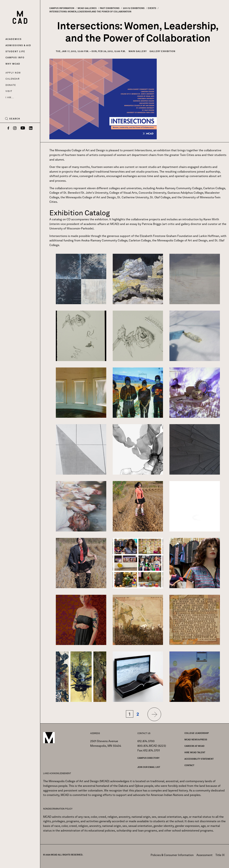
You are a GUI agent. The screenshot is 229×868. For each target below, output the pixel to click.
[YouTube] (23, 128)
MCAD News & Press (196, 740)
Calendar (13, 79)
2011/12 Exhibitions (134, 8)
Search (15, 119)
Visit (9, 91)
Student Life (15, 51)
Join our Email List (149, 767)
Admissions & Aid (18, 45)
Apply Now (13, 73)
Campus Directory (148, 758)
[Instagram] (15, 128)
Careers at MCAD (194, 746)
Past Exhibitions (110, 8)
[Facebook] (8, 128)
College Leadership (197, 733)
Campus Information (62, 8)
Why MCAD (13, 64)
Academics (14, 39)
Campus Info (15, 57)
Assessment (204, 855)
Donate (11, 85)
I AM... (10, 97)
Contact (189, 765)
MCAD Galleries (87, 8)
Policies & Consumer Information (172, 855)
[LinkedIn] (31, 128)
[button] (81, 279)
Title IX (220, 855)
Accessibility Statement (199, 759)
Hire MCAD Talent (195, 752)
